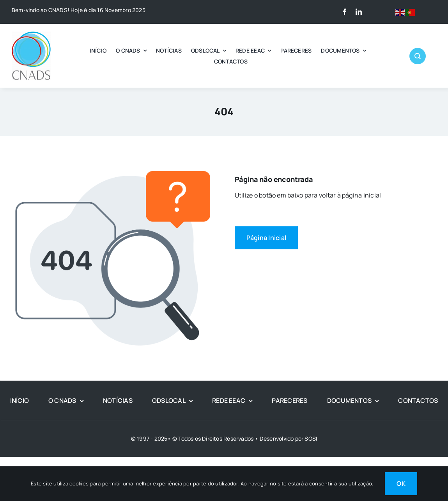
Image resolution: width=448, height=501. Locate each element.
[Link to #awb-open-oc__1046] (418, 56)
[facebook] (345, 12)
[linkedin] (359, 12)
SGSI (311, 438)
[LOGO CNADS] (31, 35)
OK (401, 483)
